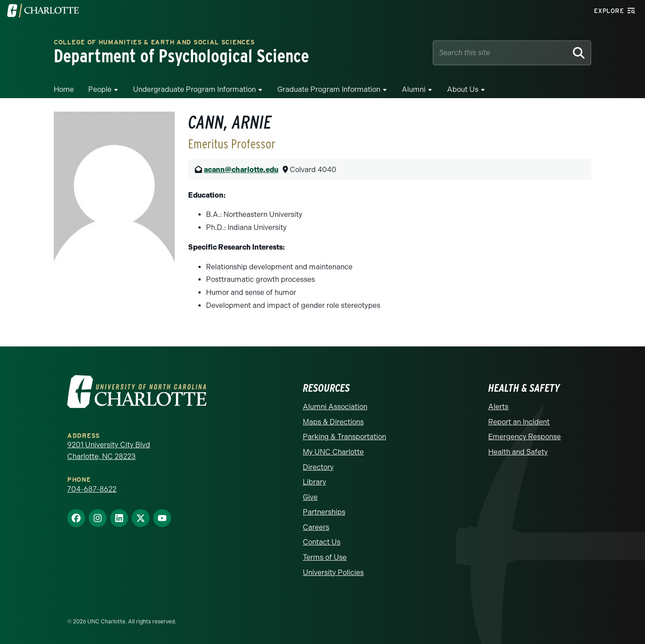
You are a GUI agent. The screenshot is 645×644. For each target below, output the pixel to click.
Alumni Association (335, 407)
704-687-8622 (92, 489)
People (100, 89)
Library (314, 482)
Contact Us (322, 542)
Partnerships (324, 512)
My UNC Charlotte (333, 452)
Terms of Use (325, 557)
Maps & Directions (333, 422)
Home (64, 89)
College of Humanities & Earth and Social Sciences (154, 43)
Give (310, 497)
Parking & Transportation (344, 437)
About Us (463, 89)
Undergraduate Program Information (194, 89)
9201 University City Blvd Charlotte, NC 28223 (109, 451)
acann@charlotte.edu (241, 170)
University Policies (333, 573)
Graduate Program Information (329, 89)
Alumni (414, 89)
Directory (318, 467)
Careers (316, 527)
